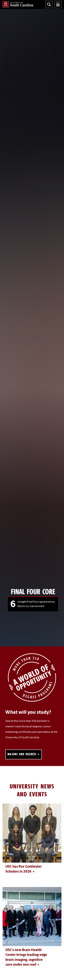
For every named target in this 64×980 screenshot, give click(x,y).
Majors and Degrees (22, 754)
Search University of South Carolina (49, 4)
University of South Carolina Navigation (58, 4)
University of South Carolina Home (18, 4)
